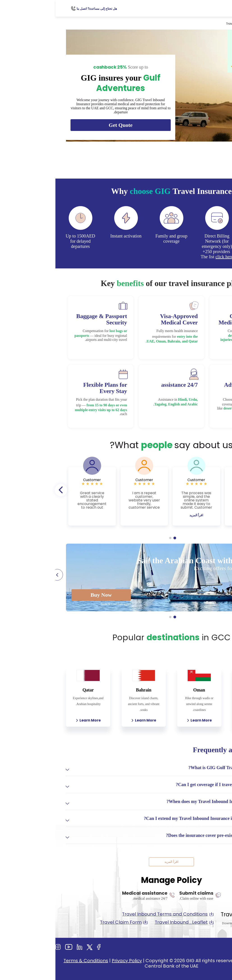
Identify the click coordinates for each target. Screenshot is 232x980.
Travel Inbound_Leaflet (129, 922)
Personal (214, 24)
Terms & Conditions (30, 961)
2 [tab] (115, 538)
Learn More (199, 720)
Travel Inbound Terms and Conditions (112, 914)
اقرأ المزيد (193, 515)
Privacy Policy (71, 961)
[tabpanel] (193, 496)
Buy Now (46, 595)
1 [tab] (119, 538)
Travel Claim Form (68, 922)
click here (169, 257)
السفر (199, 24)
